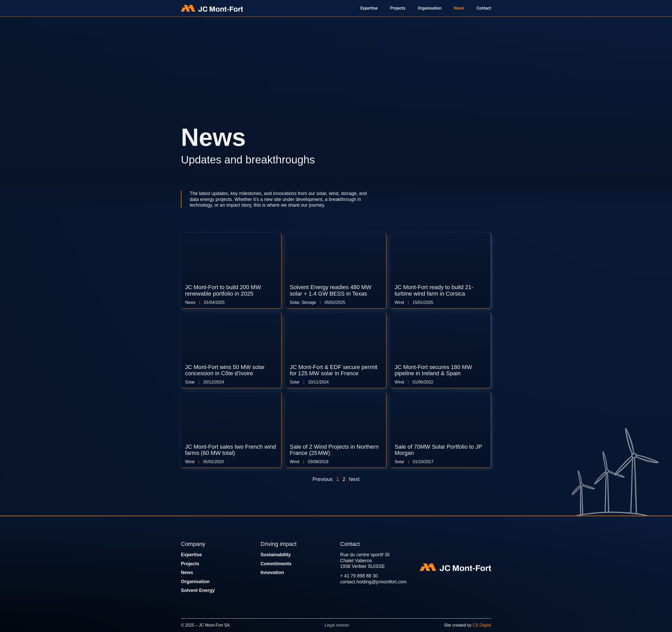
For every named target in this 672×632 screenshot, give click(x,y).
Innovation (272, 573)
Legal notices (337, 625)
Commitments (276, 564)
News (187, 573)
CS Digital (482, 625)
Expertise (191, 555)
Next (354, 479)
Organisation (195, 582)
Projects (190, 564)
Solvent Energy (198, 590)
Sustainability (276, 555)
